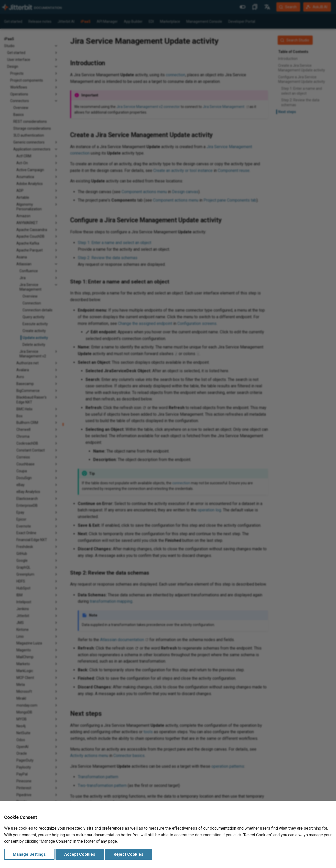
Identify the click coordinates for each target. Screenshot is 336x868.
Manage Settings (29, 854)
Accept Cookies (80, 854)
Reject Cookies (128, 854)
